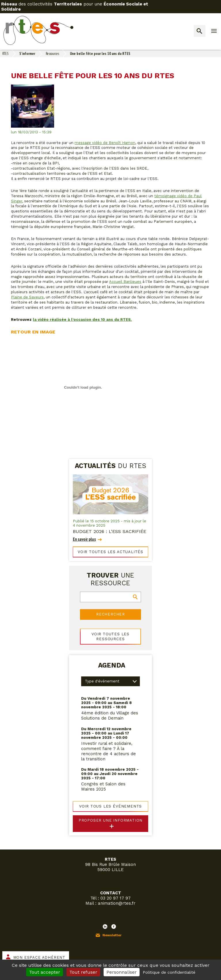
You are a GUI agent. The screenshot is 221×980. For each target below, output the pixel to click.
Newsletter (112, 935)
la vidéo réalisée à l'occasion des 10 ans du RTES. (82, 320)
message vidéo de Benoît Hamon (105, 143)
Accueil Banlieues (125, 282)
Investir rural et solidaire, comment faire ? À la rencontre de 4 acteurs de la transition (108, 751)
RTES (5, 54)
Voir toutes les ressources (110, 637)
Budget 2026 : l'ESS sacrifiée (109, 531)
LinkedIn (105, 927)
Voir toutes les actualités (110, 552)
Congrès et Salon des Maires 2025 (103, 787)
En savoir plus (84, 539)
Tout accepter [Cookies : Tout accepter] (45, 972)
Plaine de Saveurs (27, 297)
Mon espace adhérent (39, 957)
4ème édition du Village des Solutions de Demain (110, 716)
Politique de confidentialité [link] (169, 972)
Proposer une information (111, 820)
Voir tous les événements (111, 806)
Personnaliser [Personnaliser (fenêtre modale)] (122, 972)
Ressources (52, 54)
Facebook (114, 927)
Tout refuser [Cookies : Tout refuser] (83, 972)
